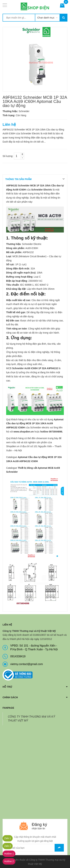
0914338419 (18, 656)
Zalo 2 (8, 846)
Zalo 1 (8, 838)
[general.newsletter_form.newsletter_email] (35, 848)
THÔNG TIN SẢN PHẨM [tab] (18, 179)
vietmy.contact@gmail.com (27, 664)
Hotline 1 (9, 854)
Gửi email (59, 848)
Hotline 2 (9, 861)
